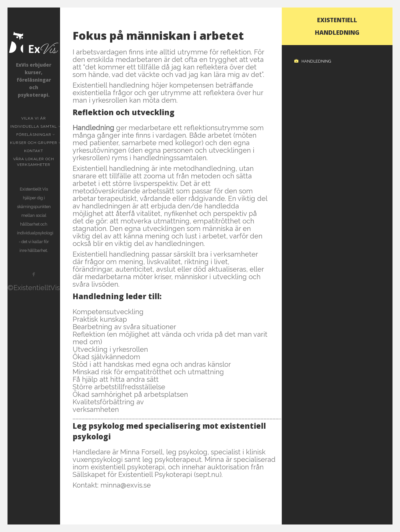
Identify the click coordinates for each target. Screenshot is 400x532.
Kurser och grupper (34, 143)
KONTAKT (34, 151)
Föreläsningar (34, 135)
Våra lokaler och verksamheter (34, 162)
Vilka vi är (34, 118)
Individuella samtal (34, 126)
